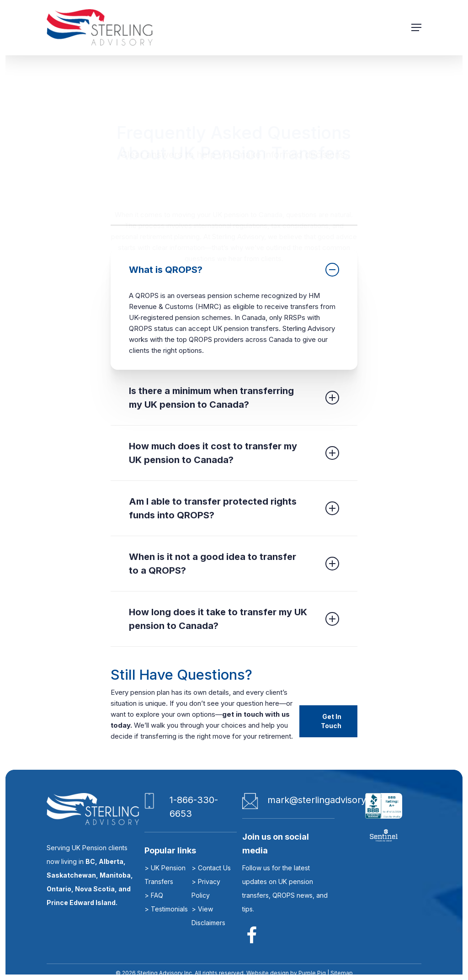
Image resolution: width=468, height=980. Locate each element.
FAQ (157, 895)
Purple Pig (312, 973)
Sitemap (341, 973)
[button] (416, 27)
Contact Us (214, 868)
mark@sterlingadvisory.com (327, 800)
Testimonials (169, 909)
